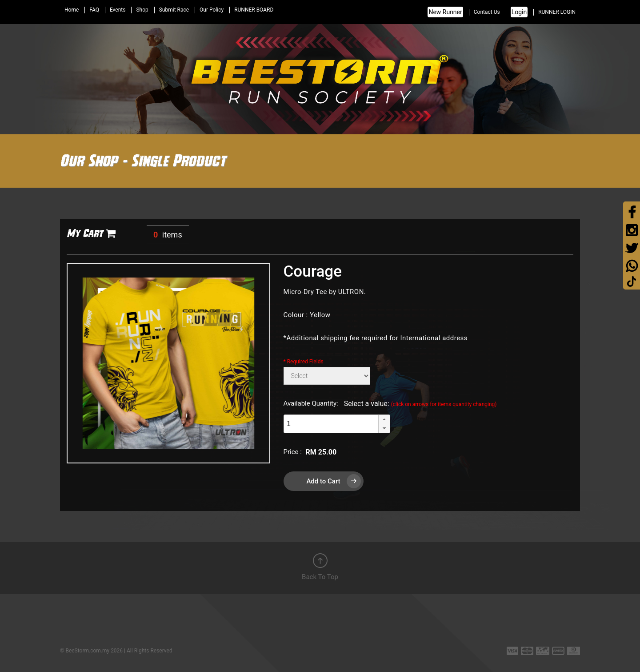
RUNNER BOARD (254, 10)
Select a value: (420, 404)
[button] (384, 419)
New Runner (445, 12)
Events (118, 10)
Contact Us (487, 12)
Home (72, 10)
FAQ (94, 10)
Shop (142, 10)
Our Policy (212, 10)
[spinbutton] (331, 424)
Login (519, 12)
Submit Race (174, 10)
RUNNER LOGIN (557, 12)
